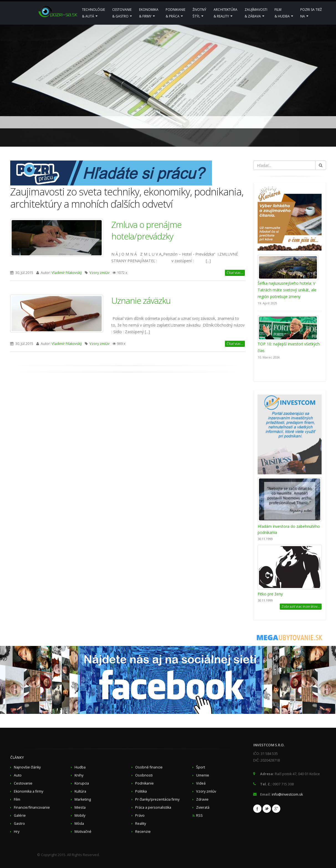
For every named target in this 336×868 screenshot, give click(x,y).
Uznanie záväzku (141, 301)
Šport (201, 767)
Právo (140, 815)
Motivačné (83, 832)
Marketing (83, 799)
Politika (141, 791)
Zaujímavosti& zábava (256, 13)
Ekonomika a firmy (29, 791)
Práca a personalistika (153, 807)
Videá (201, 783)
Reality (141, 824)
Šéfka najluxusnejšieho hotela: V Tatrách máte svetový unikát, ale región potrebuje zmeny (287, 290)
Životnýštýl (199, 13)
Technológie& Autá (93, 13)
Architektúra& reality (225, 13)
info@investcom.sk (287, 794)
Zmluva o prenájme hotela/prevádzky (146, 230)
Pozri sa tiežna (311, 13)
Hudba (80, 767)
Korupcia (82, 783)
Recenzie (143, 832)
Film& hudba (284, 13)
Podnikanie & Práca (175, 13)
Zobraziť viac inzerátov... (301, 606)
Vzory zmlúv (99, 273)
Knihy (79, 775)
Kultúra (80, 791)
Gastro (19, 824)
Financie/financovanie (32, 807)
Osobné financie (149, 767)
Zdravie (202, 799)
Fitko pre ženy (270, 594)
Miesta (80, 807)
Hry (17, 832)
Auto (18, 775)
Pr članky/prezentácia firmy (157, 799)
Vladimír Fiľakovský (67, 273)
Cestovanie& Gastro (122, 13)
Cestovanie (23, 783)
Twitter (267, 809)
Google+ (276, 809)
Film (17, 799)
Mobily (80, 815)
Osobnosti (144, 775)
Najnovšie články (27, 767)
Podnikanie (144, 783)
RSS (199, 815)
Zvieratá (203, 807)
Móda (79, 824)
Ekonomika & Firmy (149, 13)
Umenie (203, 775)
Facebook (257, 809)
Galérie (20, 815)
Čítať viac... (235, 273)
